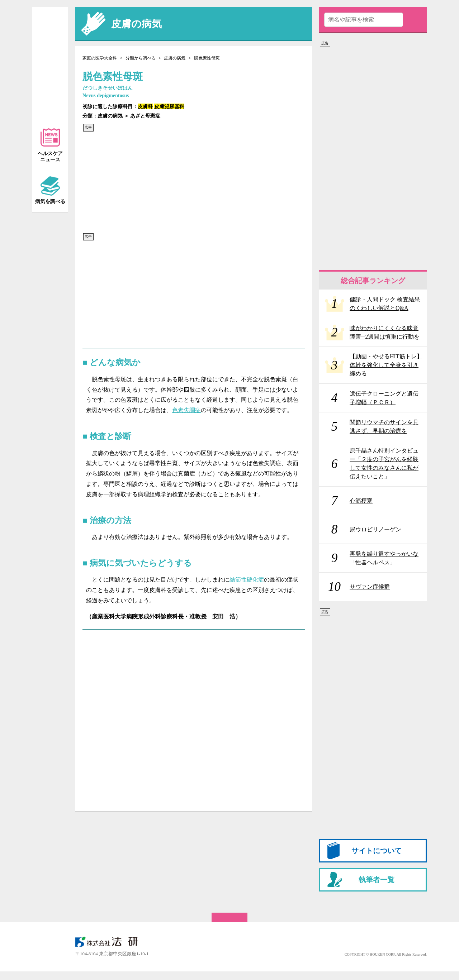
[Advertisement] (194, 182)
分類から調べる (141, 58)
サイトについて (377, 851)
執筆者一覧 (377, 880)
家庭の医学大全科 (100, 58)
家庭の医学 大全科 (50, 65)
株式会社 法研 (111, 942)
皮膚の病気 (175, 58)
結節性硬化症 (247, 580)
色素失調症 (186, 410)
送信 (413, 20)
